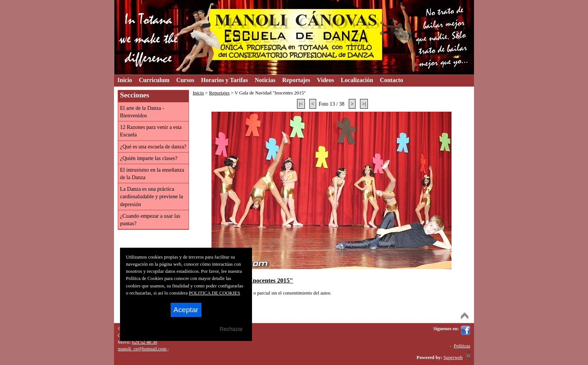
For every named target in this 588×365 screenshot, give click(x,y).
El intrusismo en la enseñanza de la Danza (152, 174)
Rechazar (231, 329)
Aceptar (186, 310)
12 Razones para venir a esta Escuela (151, 131)
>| (364, 104)
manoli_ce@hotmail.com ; (143, 349)
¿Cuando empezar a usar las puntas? (150, 220)
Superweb (453, 358)
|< (301, 104)
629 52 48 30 (145, 342)
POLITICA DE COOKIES (215, 293)
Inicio (198, 93)
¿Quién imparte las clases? (149, 158)
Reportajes (219, 93)
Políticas (462, 346)
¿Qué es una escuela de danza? (153, 147)
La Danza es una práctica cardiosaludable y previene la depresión (151, 196)
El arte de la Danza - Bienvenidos (142, 112)
